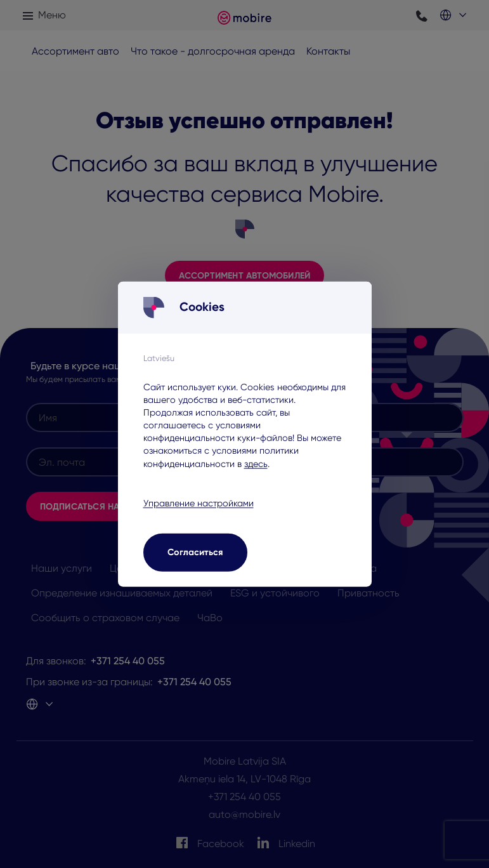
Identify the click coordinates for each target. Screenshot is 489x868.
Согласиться (195, 552)
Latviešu (159, 358)
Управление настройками (199, 503)
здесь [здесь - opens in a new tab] (256, 463)
